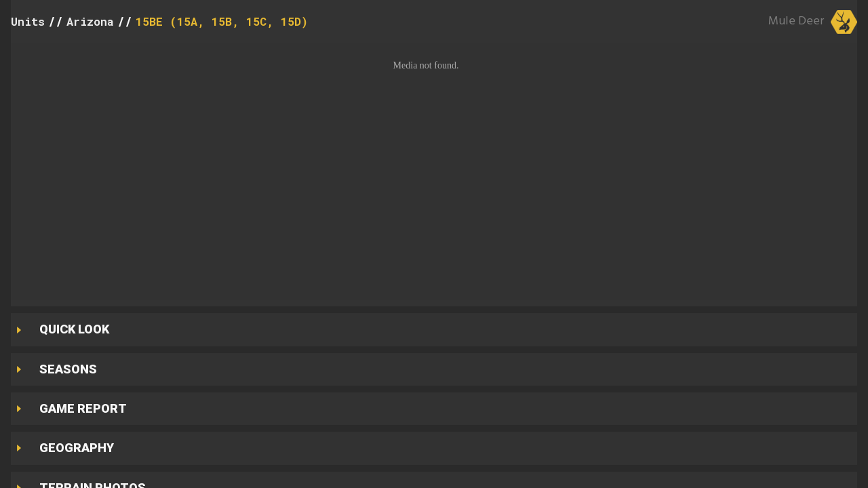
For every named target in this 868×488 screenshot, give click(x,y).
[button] (434, 171)
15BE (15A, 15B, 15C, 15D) (222, 21)
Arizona (90, 21)
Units (28, 21)
